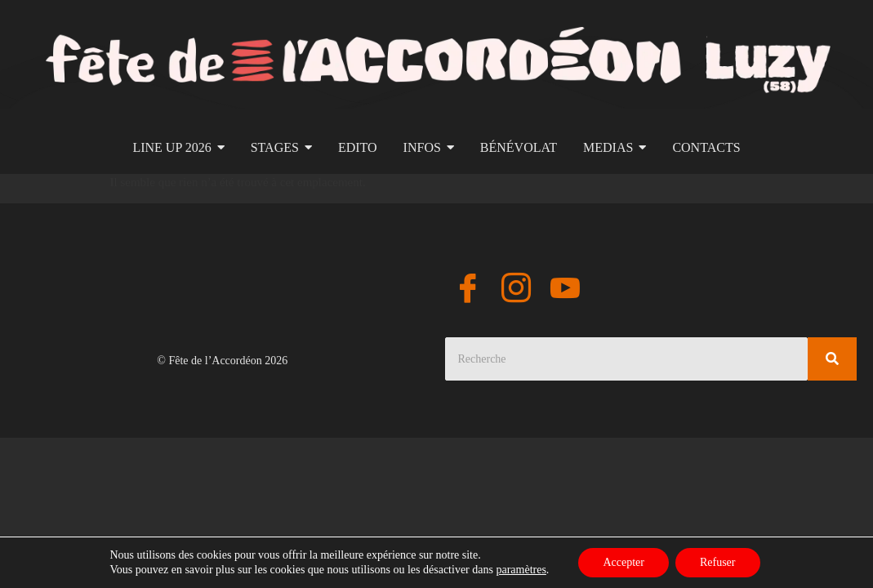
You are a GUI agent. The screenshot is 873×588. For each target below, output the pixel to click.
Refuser (718, 562)
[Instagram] (516, 291)
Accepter (624, 562)
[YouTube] (565, 291)
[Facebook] (468, 291)
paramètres (521, 570)
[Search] (627, 359)
